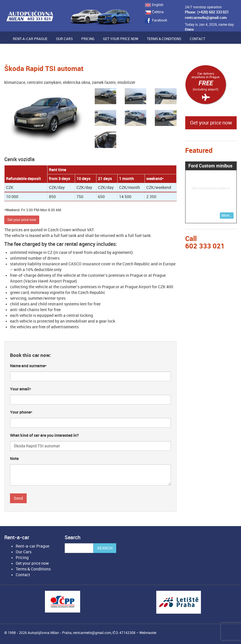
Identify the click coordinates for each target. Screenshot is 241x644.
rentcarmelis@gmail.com (206, 18)
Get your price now (121, 39)
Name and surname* (28, 366)
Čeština (154, 12)
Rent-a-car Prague (30, 39)
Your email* (21, 389)
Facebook (156, 20)
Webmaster (148, 633)
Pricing (88, 39)
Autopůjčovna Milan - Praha (50, 633)
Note (14, 459)
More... (227, 216)
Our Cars (64, 39)
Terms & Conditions (164, 39)
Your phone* (21, 412)
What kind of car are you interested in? (44, 435)
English (154, 5)
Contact (197, 39)
